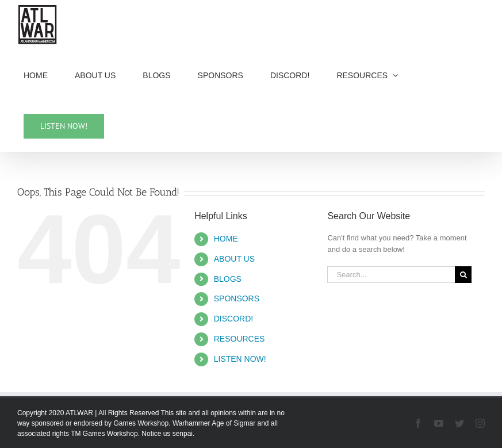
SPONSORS (237, 298)
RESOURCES (239, 339)
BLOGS (228, 279)
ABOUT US (234, 259)
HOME (226, 239)
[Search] (463, 275)
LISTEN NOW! (240, 359)
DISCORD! (233, 319)
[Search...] (391, 275)
